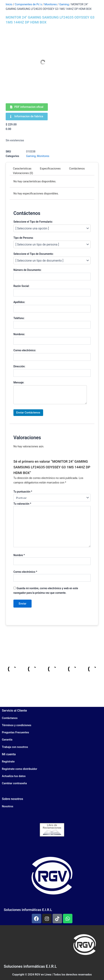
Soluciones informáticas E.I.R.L (28, 910)
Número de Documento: (27, 270)
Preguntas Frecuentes (15, 732)
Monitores (51, 4)
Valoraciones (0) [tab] (23, 173)
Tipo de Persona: (23, 238)
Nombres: (19, 334)
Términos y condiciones (17, 725)
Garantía (7, 740)
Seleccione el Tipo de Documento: (33, 254)
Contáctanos (10, 718)
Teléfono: (19, 318)
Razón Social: (21, 286)
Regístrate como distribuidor (20, 769)
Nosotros (8, 806)
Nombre (19, 555)
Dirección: (19, 366)
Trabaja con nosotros (15, 747)
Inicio (9, 4)
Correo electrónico (25, 572)
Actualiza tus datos (14, 776)
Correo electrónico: (25, 350)
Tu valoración (22, 504)
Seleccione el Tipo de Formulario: (33, 222)
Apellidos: (19, 302)
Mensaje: (19, 382)
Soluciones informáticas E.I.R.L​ (30, 966)
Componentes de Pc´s (28, 4)
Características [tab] (22, 168)
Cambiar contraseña (14, 783)
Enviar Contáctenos (28, 413)
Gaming (64, 4)
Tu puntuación (23, 492)
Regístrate (8, 762)
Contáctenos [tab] (77, 168)
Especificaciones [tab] (50, 168)
